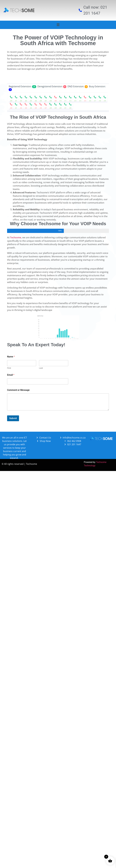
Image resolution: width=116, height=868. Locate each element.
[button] (58, 25)
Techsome (16, 237)
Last (41, 368)
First (9, 368)
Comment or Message (18, 390)
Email (11, 375)
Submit (13, 418)
